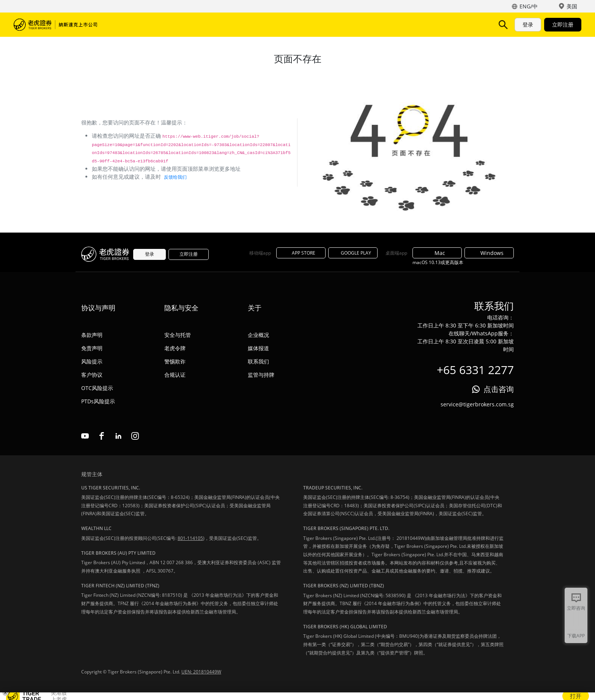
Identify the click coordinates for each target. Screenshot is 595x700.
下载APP (576, 636)
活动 (252, 24)
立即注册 (563, 24)
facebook (102, 436)
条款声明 (92, 335)
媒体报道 (258, 348)
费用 (228, 24)
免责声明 (92, 348)
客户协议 (92, 375)
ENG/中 (529, 6)
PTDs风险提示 (98, 401)
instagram (135, 436)
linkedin (118, 436)
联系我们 (258, 361)
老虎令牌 (175, 348)
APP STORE (301, 253)
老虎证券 (55, 25)
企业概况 (258, 335)
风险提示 (92, 361)
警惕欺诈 (175, 361)
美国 (572, 6)
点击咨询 (499, 389)
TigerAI (200, 24)
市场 (123, 24)
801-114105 (190, 538)
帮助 (276, 24)
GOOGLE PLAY (353, 253)
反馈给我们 (175, 177)
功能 (172, 24)
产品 (147, 24)
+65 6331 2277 (475, 370)
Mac (437, 253)
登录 (528, 24)
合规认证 (175, 375)
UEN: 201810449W (201, 672)
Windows (489, 253)
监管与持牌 (261, 375)
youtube (85, 436)
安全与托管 (178, 335)
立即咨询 (576, 608)
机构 (301, 24)
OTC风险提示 (97, 388)
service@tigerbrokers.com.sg (477, 404)
